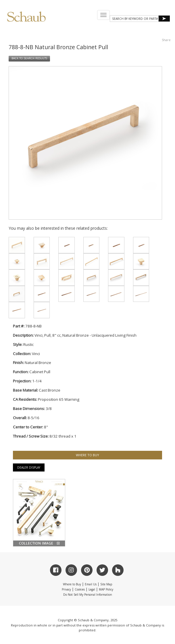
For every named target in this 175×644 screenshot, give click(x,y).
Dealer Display (29, 467)
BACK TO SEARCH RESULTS (29, 58)
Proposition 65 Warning (59, 399)
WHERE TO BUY (87, 455)
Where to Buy (72, 584)
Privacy (66, 589)
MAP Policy (106, 589)
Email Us (91, 584)
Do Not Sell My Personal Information (88, 595)
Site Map (106, 584)
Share (166, 40)
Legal (92, 589)
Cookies (80, 589)
